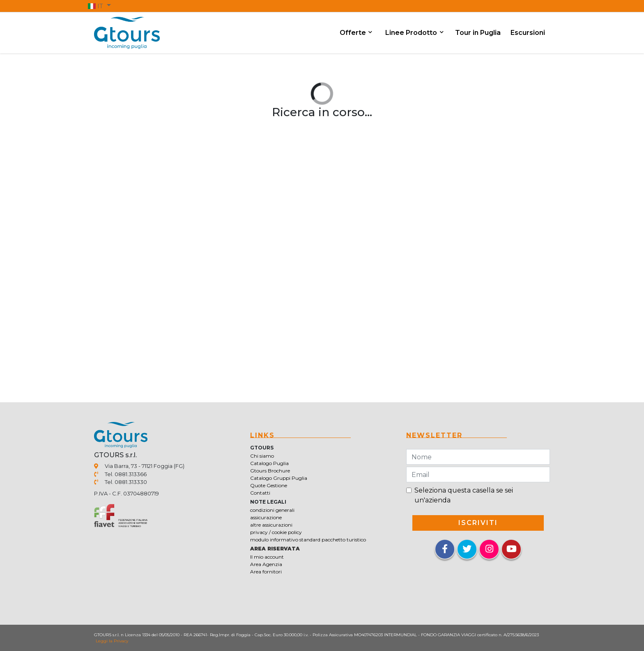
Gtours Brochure (270, 471)
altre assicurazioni (271, 525)
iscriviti (478, 523)
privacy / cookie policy (276, 532)
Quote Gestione (269, 485)
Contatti (260, 493)
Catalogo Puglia (269, 463)
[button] (99, 6)
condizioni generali (272, 510)
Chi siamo (262, 456)
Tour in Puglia (478, 33)
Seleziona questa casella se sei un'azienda (464, 495)
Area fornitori (266, 572)
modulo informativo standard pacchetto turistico (308, 540)
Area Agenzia (266, 564)
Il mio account (267, 557)
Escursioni (528, 33)
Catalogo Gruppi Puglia (279, 478)
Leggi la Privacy (112, 641)
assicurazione (266, 517)
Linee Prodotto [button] (412, 33)
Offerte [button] (354, 33)
